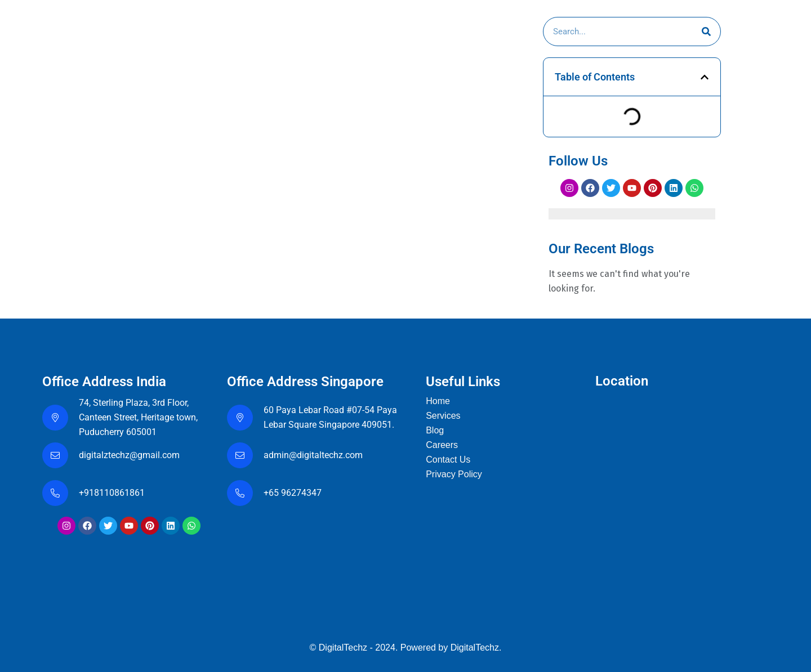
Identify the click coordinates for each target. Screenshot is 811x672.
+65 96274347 (293, 493)
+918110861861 (114, 493)
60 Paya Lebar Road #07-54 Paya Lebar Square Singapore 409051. (330, 417)
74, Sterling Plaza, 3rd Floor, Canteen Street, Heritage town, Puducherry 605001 (138, 417)
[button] (705, 77)
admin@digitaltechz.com (314, 455)
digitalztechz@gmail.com (130, 455)
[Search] (706, 32)
